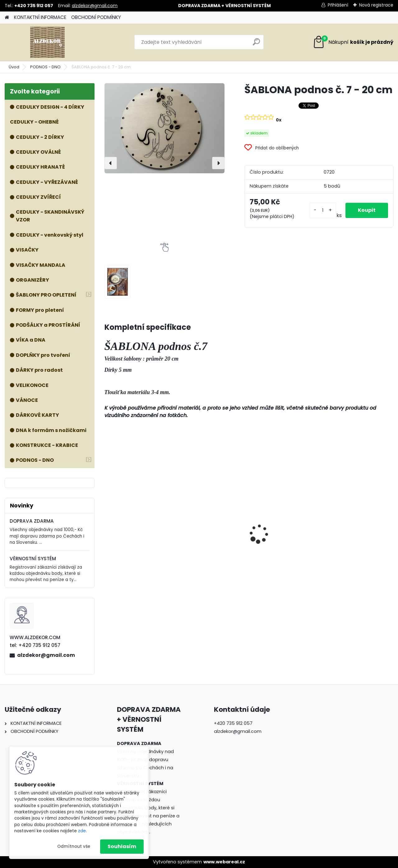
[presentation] (111, 163)
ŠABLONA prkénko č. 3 (134, 533)
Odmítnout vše (74, 846)
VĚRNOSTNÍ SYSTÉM (33, 559)
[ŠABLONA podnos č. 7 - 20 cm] (164, 128)
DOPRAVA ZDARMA (32, 521)
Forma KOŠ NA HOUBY (208, 525)
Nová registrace (376, 5)
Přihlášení (338, 5)
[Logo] (47, 42)
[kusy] (323, 210)
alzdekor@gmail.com (95, 6)
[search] (256, 44)
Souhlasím (122, 846)
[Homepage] (7, 18)
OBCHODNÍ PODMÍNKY (96, 17)
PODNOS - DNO (45, 67)
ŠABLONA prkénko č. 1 (280, 533)
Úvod (14, 67)
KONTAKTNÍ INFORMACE (40, 17)
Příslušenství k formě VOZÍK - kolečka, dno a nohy (356, 524)
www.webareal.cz (224, 862)
